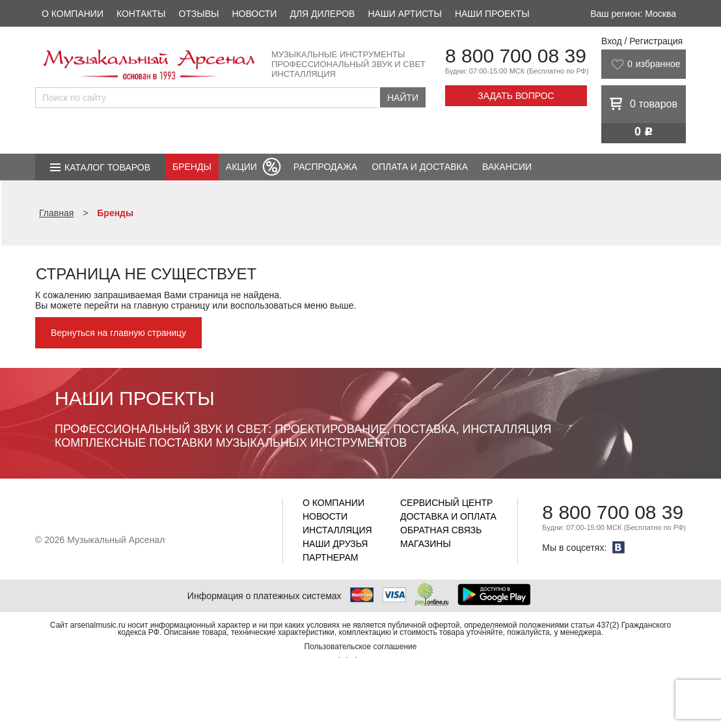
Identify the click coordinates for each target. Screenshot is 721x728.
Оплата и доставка (420, 167)
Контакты (141, 14)
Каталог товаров (107, 167)
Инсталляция (337, 530)
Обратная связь (441, 530)
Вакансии (507, 167)
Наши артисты (404, 14)
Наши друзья (335, 544)
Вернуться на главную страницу (118, 333)
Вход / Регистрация (642, 41)
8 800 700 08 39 (516, 56)
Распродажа (325, 167)
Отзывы (199, 14)
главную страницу (171, 305)
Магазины (426, 544)
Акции (241, 167)
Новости (254, 14)
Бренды (192, 167)
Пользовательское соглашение (361, 647)
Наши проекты (492, 14)
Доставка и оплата (448, 516)
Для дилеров (322, 14)
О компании (73, 14)
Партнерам (331, 557)
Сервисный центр (446, 503)
